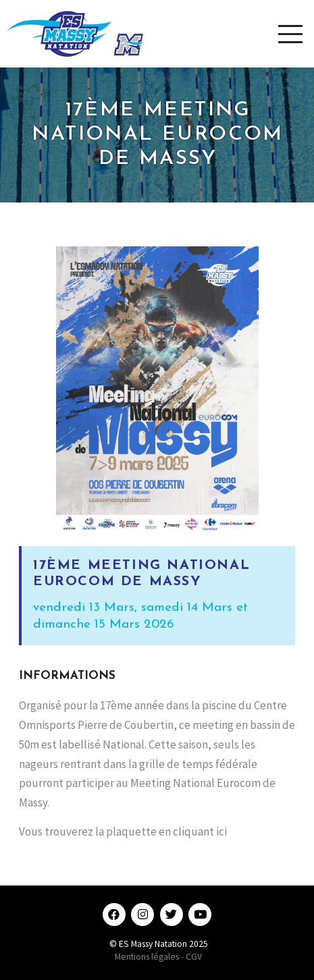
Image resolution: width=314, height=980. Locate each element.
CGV (194, 957)
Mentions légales (147, 957)
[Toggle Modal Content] (290, 34)
